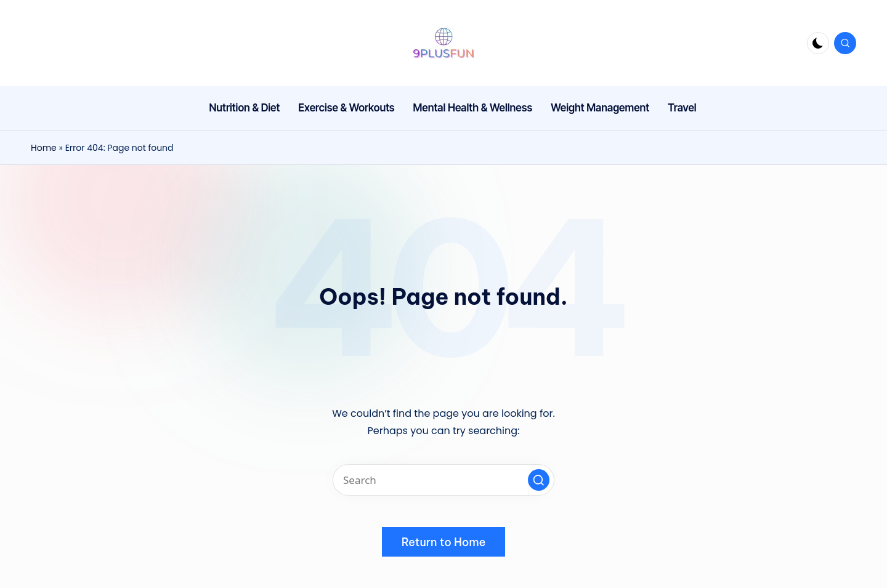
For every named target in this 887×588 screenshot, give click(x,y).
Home (44, 148)
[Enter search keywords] (443, 480)
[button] (539, 480)
